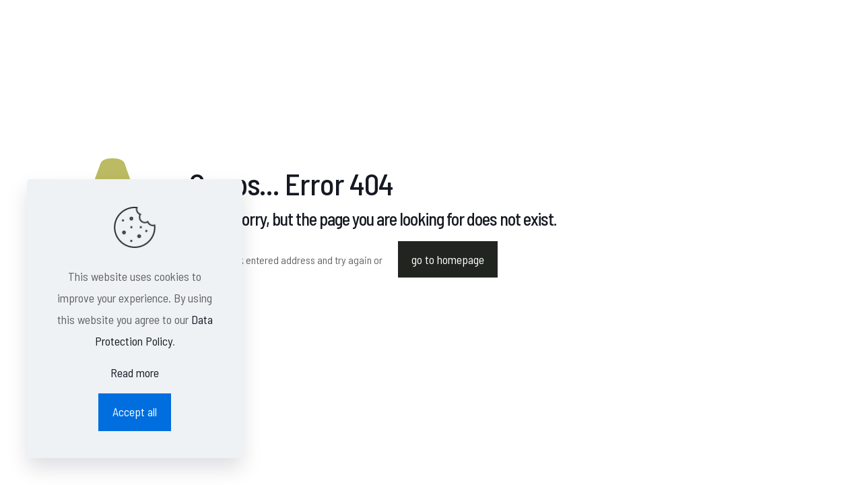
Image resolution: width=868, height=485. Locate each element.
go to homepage (448, 259)
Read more (135, 373)
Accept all (135, 412)
